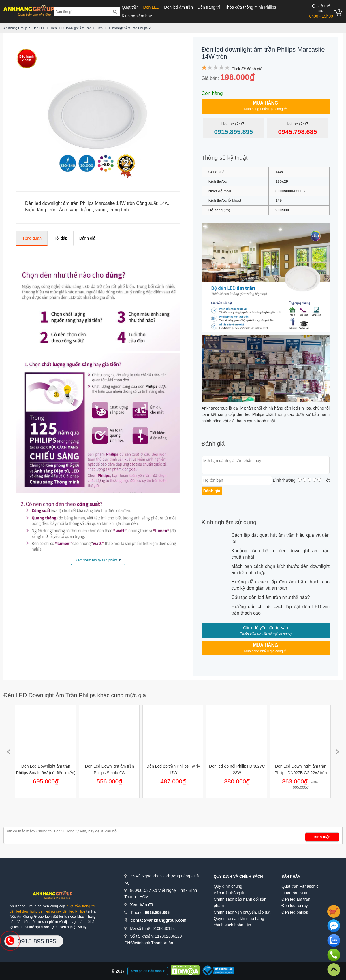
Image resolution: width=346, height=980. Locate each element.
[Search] (115, 12)
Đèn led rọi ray (295, 906)
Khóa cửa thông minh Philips (250, 7)
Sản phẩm (291, 876)
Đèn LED (152, 7)
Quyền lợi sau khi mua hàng (239, 919)
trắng (86, 210)
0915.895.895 (157, 913)
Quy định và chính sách (238, 876)
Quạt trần (130, 7)
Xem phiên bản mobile (148, 971)
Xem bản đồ (141, 905)
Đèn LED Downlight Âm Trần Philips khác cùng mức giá (75, 695)
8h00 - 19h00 (321, 11)
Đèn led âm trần (178, 7)
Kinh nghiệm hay (137, 16)
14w (164, 203)
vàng (100, 210)
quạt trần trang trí (80, 906)
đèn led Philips (74, 911)
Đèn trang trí (209, 7)
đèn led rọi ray (50, 911)
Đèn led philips (295, 912)
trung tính (119, 210)
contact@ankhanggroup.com (158, 920)
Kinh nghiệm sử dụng (229, 522)
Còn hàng (212, 93)
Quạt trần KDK (295, 893)
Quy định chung (228, 886)
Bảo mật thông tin (230, 893)
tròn (52, 210)
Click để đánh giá (247, 69)
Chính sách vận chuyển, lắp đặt (242, 912)
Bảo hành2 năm (27, 58)
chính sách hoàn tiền (232, 925)
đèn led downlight (23, 911)
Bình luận (322, 837)
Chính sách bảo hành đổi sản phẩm (240, 902)
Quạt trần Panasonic (300, 886)
